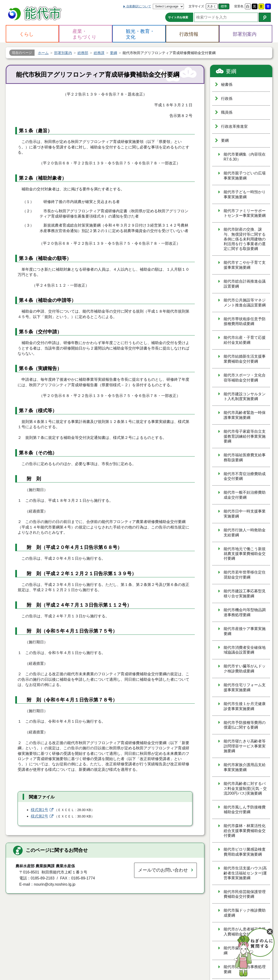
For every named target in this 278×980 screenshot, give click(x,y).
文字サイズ (196, 6)
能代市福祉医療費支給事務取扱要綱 (245, 457)
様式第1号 (39, 810)
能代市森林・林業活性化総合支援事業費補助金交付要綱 (245, 831)
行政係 (227, 99)
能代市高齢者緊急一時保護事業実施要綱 (245, 415)
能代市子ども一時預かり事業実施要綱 (245, 194)
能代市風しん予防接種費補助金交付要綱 (245, 810)
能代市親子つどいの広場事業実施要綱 (245, 176)
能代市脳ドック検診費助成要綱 (245, 913)
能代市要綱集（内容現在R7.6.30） (245, 157)
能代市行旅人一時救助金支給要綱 (245, 533)
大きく (212, 6)
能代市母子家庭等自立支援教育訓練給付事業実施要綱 (245, 436)
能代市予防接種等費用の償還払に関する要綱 (245, 725)
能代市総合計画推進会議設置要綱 (245, 284)
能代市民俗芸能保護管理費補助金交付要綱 (245, 894)
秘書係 (227, 84)
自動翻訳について (139, 6)
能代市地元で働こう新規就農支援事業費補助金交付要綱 (245, 554)
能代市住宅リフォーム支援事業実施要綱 (245, 687)
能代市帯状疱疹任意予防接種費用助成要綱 (245, 321)
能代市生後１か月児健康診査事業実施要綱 (245, 706)
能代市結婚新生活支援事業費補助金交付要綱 (245, 359)
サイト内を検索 (178, 17)
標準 (224, 6)
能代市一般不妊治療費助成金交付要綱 (245, 495)
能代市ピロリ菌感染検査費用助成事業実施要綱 (245, 852)
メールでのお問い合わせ (163, 870)
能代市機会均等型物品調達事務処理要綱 (245, 612)
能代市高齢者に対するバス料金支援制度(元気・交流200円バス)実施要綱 (245, 788)
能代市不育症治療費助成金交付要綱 (245, 476)
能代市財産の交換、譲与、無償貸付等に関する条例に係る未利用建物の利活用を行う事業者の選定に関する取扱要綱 (245, 239)
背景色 (239, 6)
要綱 (231, 71)
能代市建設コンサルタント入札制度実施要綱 (245, 396)
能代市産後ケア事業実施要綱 (245, 631)
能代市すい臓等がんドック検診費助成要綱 (245, 669)
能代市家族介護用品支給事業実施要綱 (245, 767)
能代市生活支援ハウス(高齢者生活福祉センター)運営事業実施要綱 (245, 873)
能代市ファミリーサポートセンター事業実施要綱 (245, 213)
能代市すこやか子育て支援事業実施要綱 (245, 265)
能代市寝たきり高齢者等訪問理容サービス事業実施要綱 (245, 746)
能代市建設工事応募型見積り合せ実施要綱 (245, 594)
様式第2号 (39, 816)
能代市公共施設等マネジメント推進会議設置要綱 (245, 303)
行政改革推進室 (234, 126)
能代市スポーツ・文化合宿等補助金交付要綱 (245, 378)
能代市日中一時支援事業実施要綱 (245, 514)
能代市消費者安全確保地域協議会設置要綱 (245, 650)
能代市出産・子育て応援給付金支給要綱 (245, 340)
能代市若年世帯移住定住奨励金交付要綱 (245, 575)
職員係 (227, 112)
